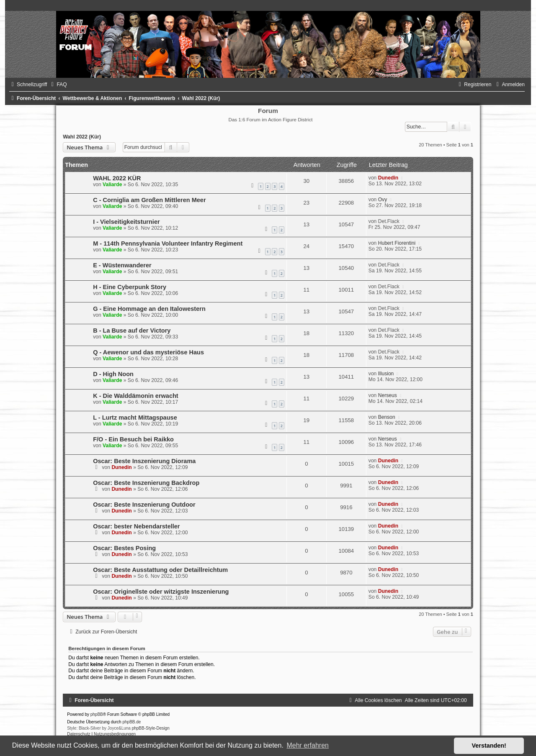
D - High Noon (113, 374)
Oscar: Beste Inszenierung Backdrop (146, 483)
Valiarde (112, 185)
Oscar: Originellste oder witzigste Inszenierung (161, 592)
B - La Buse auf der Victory (132, 331)
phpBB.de (131, 722)
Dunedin (388, 178)
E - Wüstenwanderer (122, 265)
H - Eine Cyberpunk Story (130, 287)
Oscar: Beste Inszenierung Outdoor (144, 505)
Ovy (383, 200)
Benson (387, 417)
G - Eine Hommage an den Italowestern (149, 309)
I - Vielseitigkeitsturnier (126, 222)
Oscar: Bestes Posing (124, 548)
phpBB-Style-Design (151, 728)
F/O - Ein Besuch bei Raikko (133, 439)
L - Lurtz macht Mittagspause (135, 418)
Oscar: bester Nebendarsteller (136, 526)
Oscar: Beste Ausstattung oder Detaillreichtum (160, 570)
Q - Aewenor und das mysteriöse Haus (148, 352)
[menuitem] (58, 85)
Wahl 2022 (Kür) (82, 137)
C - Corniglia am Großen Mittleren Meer (149, 200)
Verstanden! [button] (489, 746)
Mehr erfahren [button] (308, 745)
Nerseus (388, 395)
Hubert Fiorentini (397, 243)
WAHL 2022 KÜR (117, 178)
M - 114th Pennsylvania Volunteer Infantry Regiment (168, 243)
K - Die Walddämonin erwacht (136, 396)
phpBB (97, 714)
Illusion (386, 374)
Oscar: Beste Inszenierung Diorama (144, 461)
